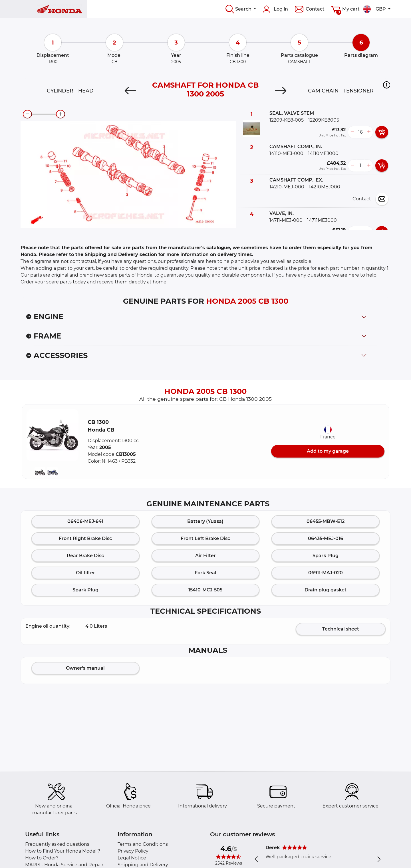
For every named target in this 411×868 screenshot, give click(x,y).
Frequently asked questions (57, 844)
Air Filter (205, 556)
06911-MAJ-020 (326, 573)
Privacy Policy (133, 851)
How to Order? (42, 858)
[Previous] (130, 91)
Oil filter (85, 573)
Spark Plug (326, 556)
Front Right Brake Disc (85, 538)
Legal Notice (132, 858)
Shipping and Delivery (143, 865)
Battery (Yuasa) (205, 521)
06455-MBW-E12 (326, 521)
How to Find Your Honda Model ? (63, 851)
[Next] (281, 91)
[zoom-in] (61, 114)
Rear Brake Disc (85, 556)
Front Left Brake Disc (205, 538)
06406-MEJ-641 (85, 521)
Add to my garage (328, 451)
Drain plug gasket (326, 590)
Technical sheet (341, 629)
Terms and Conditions (143, 844)
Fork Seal (205, 573)
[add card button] (382, 132)
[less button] (352, 132)
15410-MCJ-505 (205, 590)
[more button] (369, 132)
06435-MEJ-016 (326, 538)
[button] (387, 85)
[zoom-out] (27, 114)
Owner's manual (85, 668)
